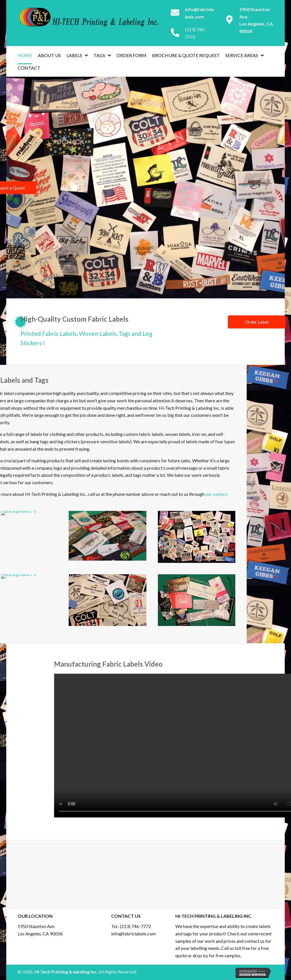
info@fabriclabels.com (133, 934)
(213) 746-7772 (135, 926)
